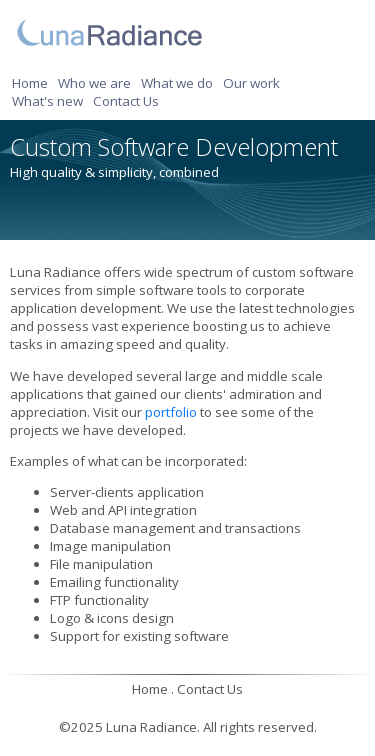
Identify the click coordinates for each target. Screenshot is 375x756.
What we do (177, 83)
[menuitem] (33, 83)
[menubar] (187, 92)
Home (30, 83)
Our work (251, 83)
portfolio (171, 412)
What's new (47, 101)
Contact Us (126, 101)
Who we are (94, 83)
